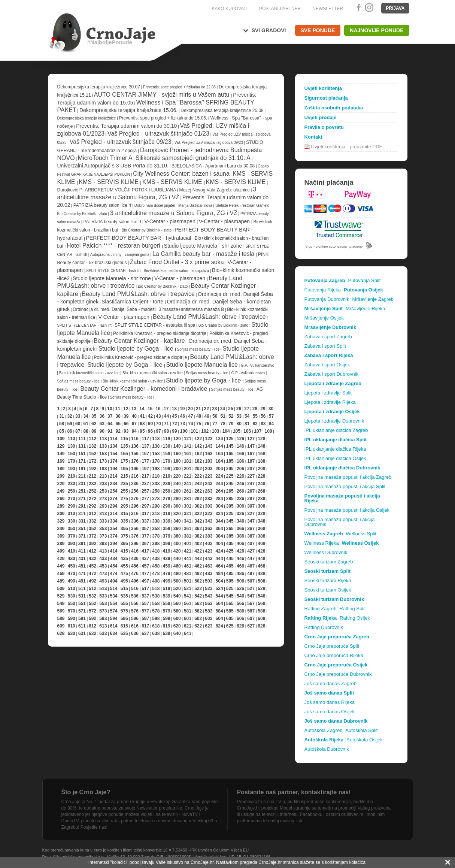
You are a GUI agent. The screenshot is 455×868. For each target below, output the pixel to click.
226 (240, 476)
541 (188, 596)
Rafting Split (353, 609)
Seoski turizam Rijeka (328, 580)
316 (135, 514)
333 (103, 521)
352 (92, 529)
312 (92, 514)
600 (177, 619)
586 (240, 611)
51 (223, 416)
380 (177, 536)
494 (114, 581)
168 (261, 454)
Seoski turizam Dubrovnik (334, 599)
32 (69, 416)
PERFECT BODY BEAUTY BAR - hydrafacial (139, 238)
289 (61, 506)
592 (92, 619)
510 (72, 589)
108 (268, 431)
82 (255, 424)
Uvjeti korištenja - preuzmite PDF (347, 147)
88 (86, 431)
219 (167, 476)
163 (209, 454)
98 (166, 431)
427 (251, 551)
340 (177, 521)
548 (261, 596)
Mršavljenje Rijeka (365, 309)
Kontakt (313, 137)
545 (230, 596)
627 (251, 626)
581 (188, 611)
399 (167, 544)
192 (92, 469)
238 (156, 484)
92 (118, 431)
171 (82, 461)
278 (156, 499)
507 (251, 581)
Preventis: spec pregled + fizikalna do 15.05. (163, 118)
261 (188, 491)
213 (103, 476)
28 (255, 409)
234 (114, 484)
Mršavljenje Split (324, 309)
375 (124, 536)
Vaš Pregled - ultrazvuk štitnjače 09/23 (121, 142)
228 (261, 476)
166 (240, 454)
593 (103, 619)
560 (177, 604)
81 (247, 424)
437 (145, 559)
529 (61, 596)
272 (92, 499)
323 (209, 514)
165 (230, 454)
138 (156, 446)
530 (72, 596)
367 (251, 529)
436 (135, 559)
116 (135, 439)
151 (82, 454)
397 (145, 544)
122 (198, 439)
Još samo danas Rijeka (330, 702)
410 (72, 551)
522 (198, 589)
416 (135, 551)
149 (61, 454)
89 (94, 431)
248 (261, 484)
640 (177, 633)
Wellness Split (361, 534)
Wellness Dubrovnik (326, 552)
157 (145, 454)
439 (167, 559)
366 (240, 529)
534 (114, 596)
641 (188, 633)
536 (135, 596)
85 (62, 431)
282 (198, 499)
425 (230, 551)
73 (183, 424)
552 (92, 604)
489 (61, 581)
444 (219, 559)
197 (145, 469)
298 (156, 506)
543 (209, 596)
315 (124, 514)
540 (177, 596)
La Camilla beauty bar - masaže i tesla (204, 254)
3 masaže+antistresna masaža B (191, 309)
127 (251, 439)
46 (183, 416)
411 (82, 551)
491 (82, 581)
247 (251, 484)
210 (72, 476)
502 (198, 581)
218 (156, 476)
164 (219, 454)
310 (72, 514)
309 (61, 514)
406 (240, 544)
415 (124, 551)
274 (114, 499)
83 (263, 424)
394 (114, 544)
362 (198, 529)
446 (240, 559)
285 (230, 499)
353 (103, 529)
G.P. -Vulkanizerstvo (257, 365)
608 (261, 619)
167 (251, 454)
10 (110, 409)
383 (209, 536)
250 (72, 491)
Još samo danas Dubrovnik (336, 721)
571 (82, 611)
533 (103, 596)
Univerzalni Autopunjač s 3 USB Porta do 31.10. (113, 166)
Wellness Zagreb (324, 534)
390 (72, 544)
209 (61, 476)
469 (61, 574)
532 (92, 596)
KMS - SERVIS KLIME (109, 182)
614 (114, 626)
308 (261, 506)
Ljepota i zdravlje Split (328, 393)
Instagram (369, 7)
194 (114, 469)
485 (230, 574)
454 (114, 566)
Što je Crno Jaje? (86, 792)
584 (219, 611)
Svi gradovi (269, 30)
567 (251, 604)
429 (61, 559)
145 (230, 446)
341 (188, 521)
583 (209, 611)
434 (114, 559)
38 (118, 416)
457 (145, 566)
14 (142, 409)
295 (124, 506)
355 (124, 529)
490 (72, 581)
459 (167, 566)
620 (177, 626)
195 (124, 469)
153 (103, 454)
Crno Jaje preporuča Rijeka (334, 655)
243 (209, 484)
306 (240, 506)
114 (114, 439)
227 (251, 476)
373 (103, 536)
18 (174, 409)
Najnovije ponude (377, 30)
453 (103, 566)
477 (145, 574)
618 (156, 626)
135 (124, 446)
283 (209, 499)
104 (226, 431)
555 (124, 604)
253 (103, 491)
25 (230, 409)
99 (174, 431)
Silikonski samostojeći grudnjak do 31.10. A (193, 158)
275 (124, 499)
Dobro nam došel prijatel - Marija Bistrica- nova (173, 205)
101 (194, 431)
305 (230, 506)
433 (103, 559)
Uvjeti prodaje (321, 117)
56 (263, 416)
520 (177, 589)
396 (135, 544)
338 (156, 521)
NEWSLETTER (328, 9)
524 (219, 589)
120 (177, 439)
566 (240, 604)
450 (72, 566)
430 (72, 559)
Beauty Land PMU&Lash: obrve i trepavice (138, 294)
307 (251, 506)
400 (177, 544)
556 (135, 604)
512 (92, 589)
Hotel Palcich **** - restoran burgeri (114, 246)
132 (92, 446)
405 (230, 544)
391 (82, 544)
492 (92, 581)
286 (240, 499)
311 (82, 514)
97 (158, 431)
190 (72, 469)
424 (219, 551)
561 (188, 604)
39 (126, 416)
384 (219, 536)
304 (219, 506)
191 (82, 469)
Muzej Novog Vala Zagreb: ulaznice (214, 190)
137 (145, 446)
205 (230, 469)
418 (156, 551)
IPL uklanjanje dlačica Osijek (335, 458)
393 (103, 544)
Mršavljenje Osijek (324, 318)
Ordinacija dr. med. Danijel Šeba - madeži (114, 309)
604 (219, 619)
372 (92, 536)
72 (174, 424)
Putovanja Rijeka (323, 290)
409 (61, 551)
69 (150, 424)
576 (135, 611)
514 (114, 589)
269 (61, 499)
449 (61, 566)
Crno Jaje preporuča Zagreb (337, 637)
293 (103, 506)
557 (145, 604)
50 (215, 416)
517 (145, 589)
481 (188, 574)
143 (209, 446)
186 (240, 461)
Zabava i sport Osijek (327, 365)
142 (198, 446)
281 (188, 499)
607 (251, 619)
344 (219, 521)
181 (188, 461)
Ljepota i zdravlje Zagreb (333, 383)
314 (114, 514)
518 (156, 589)
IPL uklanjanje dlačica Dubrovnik (342, 468)
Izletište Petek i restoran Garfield (242, 205)
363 (209, 529)
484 (219, 574)
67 (134, 424)
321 (188, 514)
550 (72, 604)
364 (219, 529)
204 (219, 469)
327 (251, 514)
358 (156, 529)
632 (92, 633)
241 (188, 484)
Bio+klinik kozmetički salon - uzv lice (89, 373)
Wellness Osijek (360, 543)
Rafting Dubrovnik (324, 627)
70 (158, 424)
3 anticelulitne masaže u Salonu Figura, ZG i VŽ (174, 213)
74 (190, 424)
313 (103, 514)
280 (177, 499)
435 (124, 559)
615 (124, 626)
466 (240, 566)
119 (167, 439)
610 (72, 626)
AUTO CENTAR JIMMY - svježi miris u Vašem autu (163, 95)
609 (61, 626)
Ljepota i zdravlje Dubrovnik (334, 421)
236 (135, 484)
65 (118, 424)
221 (188, 476)
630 (72, 633)
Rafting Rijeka (321, 618)
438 (156, 559)
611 (82, 626)
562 (198, 604)
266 (240, 491)
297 (145, 506)
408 (261, 544)
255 (124, 491)
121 (188, 439)
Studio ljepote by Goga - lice (137, 349)
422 (198, 551)
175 (124, 461)
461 (188, 566)
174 (114, 461)
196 (135, 469)
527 (251, 589)
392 (92, 544)
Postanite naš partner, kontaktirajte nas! (294, 792)
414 (114, 551)
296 (135, 506)
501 (188, 581)
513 (103, 589)
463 (209, 566)
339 (167, 521)
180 (177, 461)
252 (92, 491)
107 (258, 431)
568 (261, 604)
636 (135, 633)
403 (209, 544)
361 (188, 529)
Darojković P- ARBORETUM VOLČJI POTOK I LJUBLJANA (117, 190)
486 (240, 574)
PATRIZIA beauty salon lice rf (102, 205)
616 (135, 626)
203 (209, 469)
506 (240, 581)
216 (135, 476)
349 (61, 529)
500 (177, 581)
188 (261, 461)
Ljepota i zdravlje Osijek (332, 412)
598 (156, 619)
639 (167, 633)
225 (230, 476)
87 (78, 431)
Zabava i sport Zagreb (328, 337)
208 (261, 469)
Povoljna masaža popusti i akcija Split (345, 486)
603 (209, 619)
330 (72, 521)
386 (240, 536)
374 (114, 536)
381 (188, 536)
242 (198, 484)
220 (177, 476)
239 (167, 484)
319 (167, 514)
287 (251, 499)
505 (230, 581)
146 (240, 446)
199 (167, 469)
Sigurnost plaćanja (326, 98)
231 (82, 484)
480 (177, 574)
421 (188, 551)
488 (261, 574)
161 (188, 454)
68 (142, 424)
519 (167, 589)
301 (188, 506)
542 (198, 596)
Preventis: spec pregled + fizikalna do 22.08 (179, 87)
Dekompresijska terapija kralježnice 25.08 (222, 111)
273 (103, 499)
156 (135, 454)
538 (156, 596)
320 (177, 514)
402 (198, 544)
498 (156, 581)
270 (72, 499)
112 (92, 439)
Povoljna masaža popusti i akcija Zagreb (348, 477)
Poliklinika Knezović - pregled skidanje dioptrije (160, 333)
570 (72, 611)
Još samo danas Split (329, 693)
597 (145, 619)
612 (92, 626)
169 (61, 461)
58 (62, 424)
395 (124, 544)
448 (261, 559)
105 (237, 431)
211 (82, 476)
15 (150, 409)
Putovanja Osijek (363, 290)
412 (92, 551)
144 (219, 446)
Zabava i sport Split (325, 346)
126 (240, 439)
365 (230, 529)
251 (82, 491)
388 (261, 536)
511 (82, 589)
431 (82, 559)
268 (261, 491)
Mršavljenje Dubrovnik (330, 327)
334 (114, 521)
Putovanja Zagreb (325, 280)
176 (135, 461)
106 (247, 431)
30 (271, 409)
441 (188, 559)
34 (86, 416)
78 (223, 424)
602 (198, 619)
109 (61, 439)
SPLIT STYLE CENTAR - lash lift (114, 271)
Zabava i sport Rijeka (329, 355)
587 (251, 611)
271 (82, 499)
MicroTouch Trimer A (105, 158)
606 (240, 619)
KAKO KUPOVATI (230, 9)
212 (92, 476)
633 (103, 633)
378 (156, 536)
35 (94, 416)
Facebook (357, 7)
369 (61, 536)
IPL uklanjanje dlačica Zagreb (336, 430)
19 (182, 409)
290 (72, 506)
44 (166, 416)
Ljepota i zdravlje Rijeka (330, 402)
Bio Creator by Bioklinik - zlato (82, 214)
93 (126, 431)
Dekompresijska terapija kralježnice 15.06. (128, 110)
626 (240, 626)
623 (209, 626)
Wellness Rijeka (322, 543)
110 (72, 439)
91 (110, 431)
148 (261, 446)
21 (198, 409)
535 (124, 596)
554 (114, 604)
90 (102, 431)
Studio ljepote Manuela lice (202, 365)
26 (239, 409)
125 (230, 439)
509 (61, 589)
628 (261, 626)
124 (219, 439)
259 (167, 491)
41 (142, 416)
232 (92, 484)
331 (82, 521)
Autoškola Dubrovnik (327, 749)
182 (198, 461)
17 (166, 409)
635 (124, 633)
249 (61, 491)
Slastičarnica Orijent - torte (133, 302)
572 (92, 611)
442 (198, 559)
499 (167, 581)
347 (251, 521)
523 (209, 589)
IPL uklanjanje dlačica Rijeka (335, 449)
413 (103, 551)
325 (230, 514)
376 (135, 536)
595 (124, 619)
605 (230, 619)
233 (103, 484)
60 (78, 424)
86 (69, 431)
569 (61, 611)
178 (156, 461)
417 (145, 551)
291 (82, 506)
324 (219, 514)
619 (167, 626)
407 (251, 544)
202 (198, 469)
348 (261, 521)
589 (61, 619)
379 (167, 536)
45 (174, 416)
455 (124, 566)
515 (124, 589)
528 (261, 589)
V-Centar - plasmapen (171, 221)
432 (92, 559)
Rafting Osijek (355, 618)
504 (219, 581)
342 (198, 521)
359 (167, 529)
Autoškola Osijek (365, 740)
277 (145, 499)
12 (126, 409)
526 (240, 589)
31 (62, 416)
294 (114, 506)
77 (215, 424)
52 (231, 416)
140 (177, 446)
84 (271, 424)
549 (61, 604)
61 (86, 424)
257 (145, 491)
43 (158, 416)
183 (209, 461)
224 (219, 476)
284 (219, 499)
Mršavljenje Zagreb (373, 299)
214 (114, 476)
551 (82, 604)
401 (188, 544)
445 (230, 559)
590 (72, 619)
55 (255, 416)
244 (219, 484)
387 (251, 536)
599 (167, 619)
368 (261, 529)
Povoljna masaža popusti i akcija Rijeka (342, 498)
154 (114, 454)
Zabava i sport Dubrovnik (332, 374)
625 (230, 626)
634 (114, 633)
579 (167, 611)
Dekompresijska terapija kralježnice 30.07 (99, 87)
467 (251, 566)
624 (219, 626)
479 (167, 574)
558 (156, 604)
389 (61, 544)
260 (177, 491)
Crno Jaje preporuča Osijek (336, 665)
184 (219, 461)
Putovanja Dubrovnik (327, 299)
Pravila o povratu (324, 127)
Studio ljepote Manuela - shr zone (204, 246)
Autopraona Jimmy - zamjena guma (120, 255)
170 (72, 461)
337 (145, 521)
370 (72, 536)
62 (94, 424)
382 (198, 536)
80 (239, 424)
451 (82, 566)
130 (72, 446)
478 (156, 574)
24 (223, 409)
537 (145, 596)
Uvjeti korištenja (323, 88)
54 (247, 416)
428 (261, 551)
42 (150, 416)
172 (92, 461)
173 (103, 461)
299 (167, 506)
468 (261, 566)
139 (167, 446)
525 (230, 589)
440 (177, 559)
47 (190, 416)
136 (135, 446)
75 (199, 424)
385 (230, 536)
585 (230, 611)
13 (134, 409)
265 (230, 491)
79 (231, 424)
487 (251, 574)
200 (177, 469)
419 (167, 551)
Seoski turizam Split (328, 571)
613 (103, 626)
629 (61, 633)
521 (188, 589)
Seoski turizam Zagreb (329, 562)
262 (198, 491)
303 (209, 506)
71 (166, 424)
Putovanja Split (365, 280)
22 (207, 409)
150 (72, 454)
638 (156, 633)
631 (82, 633)
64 (110, 424)
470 (72, 574)
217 (145, 476)
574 (114, 611)
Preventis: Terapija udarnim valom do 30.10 (126, 126)
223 (209, 476)
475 (124, 574)
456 (135, 566)
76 (207, 424)
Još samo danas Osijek (330, 712)
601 (188, 619)
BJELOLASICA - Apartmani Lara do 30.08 (213, 166)
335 (124, 521)
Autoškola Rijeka (324, 740)
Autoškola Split (361, 730)
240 (177, 484)
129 (61, 446)
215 (124, 476)
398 (156, 544)
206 (240, 469)
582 (198, 611)
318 (156, 514)
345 (230, 521)
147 (251, 446)
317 (145, 514)
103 (215, 431)
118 (156, 439)
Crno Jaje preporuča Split (332, 646)
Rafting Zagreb (321, 609)
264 (219, 491)
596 (135, 619)
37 (110, 416)
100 (184, 431)
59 (69, 424)
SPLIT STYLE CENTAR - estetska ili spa (155, 325)
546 (240, 596)
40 (134, 416)
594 (114, 619)
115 (124, 439)
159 (167, 454)
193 (103, 469)
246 (240, 484)
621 (188, 626)
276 (135, 499)
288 (261, 499)
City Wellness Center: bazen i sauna (181, 174)
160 (177, 454)
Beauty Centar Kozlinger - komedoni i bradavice (145, 389)
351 (82, 529)
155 (124, 454)
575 (124, 611)
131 (82, 446)
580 (177, 611)
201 (188, 469)
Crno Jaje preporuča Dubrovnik (338, 674)
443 (209, 559)
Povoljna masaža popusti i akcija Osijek (347, 510)
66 (126, 424)
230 (72, 484)
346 (240, 521)
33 (78, 416)
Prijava (395, 8)
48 (199, 416)
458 (156, 566)
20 (190, 409)
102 (205, 431)
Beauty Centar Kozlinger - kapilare (140, 341)
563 (209, 604)
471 (82, 574)
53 (239, 416)
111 (82, 439)
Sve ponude (318, 30)
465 (230, 566)
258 (156, 491)
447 (251, 559)
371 (82, 536)
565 (230, 604)
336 (135, 521)
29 (263, 409)
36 (102, 416)
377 (145, 536)
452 (92, 566)
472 (92, 574)
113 (103, 439)
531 (82, 596)
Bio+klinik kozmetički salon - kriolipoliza (177, 271)
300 (177, 506)
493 (103, 581)
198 (156, 469)
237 (145, 484)
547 (251, 596)
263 (209, 491)
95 (142, 431)
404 (219, 544)
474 (114, 574)
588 (261, 611)
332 (92, 521)
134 (114, 446)
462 (198, 566)
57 (271, 416)
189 (61, 469)
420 (177, 551)
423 (209, 551)
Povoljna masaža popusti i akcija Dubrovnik (340, 522)
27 (247, 409)
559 (167, 604)
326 (240, 514)
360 (177, 529)
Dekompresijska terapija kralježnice (87, 118)
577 (145, 611)
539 (167, 596)
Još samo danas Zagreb (330, 683)
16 (158, 409)
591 (82, 619)
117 (145, 439)
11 (118, 409)
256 (135, 491)
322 (198, 514)
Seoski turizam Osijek (328, 590)
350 (72, 529)
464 (219, 566)
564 (219, 604)
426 (240, 551)
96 (150, 431)
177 (145, 461)
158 (156, 454)
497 (145, 581)
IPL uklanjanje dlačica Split (336, 440)
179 (167, 461)
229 (61, 484)
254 (114, 491)
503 (209, 581)
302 (198, 506)
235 (124, 484)
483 (209, 574)
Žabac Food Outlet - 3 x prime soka (178, 262)
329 (61, 521)
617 (145, 626)
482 (198, 574)
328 (261, 514)
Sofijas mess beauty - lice (199, 349)
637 (145, 633)
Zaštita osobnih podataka (334, 108)
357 (145, 529)
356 (135, 529)
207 (251, 469)
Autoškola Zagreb (324, 730)
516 (135, 589)
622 (198, 626)
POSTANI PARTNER (280, 9)
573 (103, 611)
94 (134, 431)
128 (261, 439)
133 (103, 446)
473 (103, 574)
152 (92, 454)
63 (102, 424)
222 (198, 476)
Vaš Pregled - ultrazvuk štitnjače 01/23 (158, 134)
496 (135, 581)
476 (135, 574)
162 (198, 454)
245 (230, 484)
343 (209, 521)
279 (167, 499)
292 (92, 506)
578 (156, 611)
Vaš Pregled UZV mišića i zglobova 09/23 (209, 143)
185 (230, 461)
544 (219, 596)
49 (207, 416)
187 (251, 461)
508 (261, 581)
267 (251, 491)
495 (124, 581)
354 (114, 529)
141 (188, 446)
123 (209, 439)
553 (103, 604)
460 (177, 566)
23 (214, 409)
